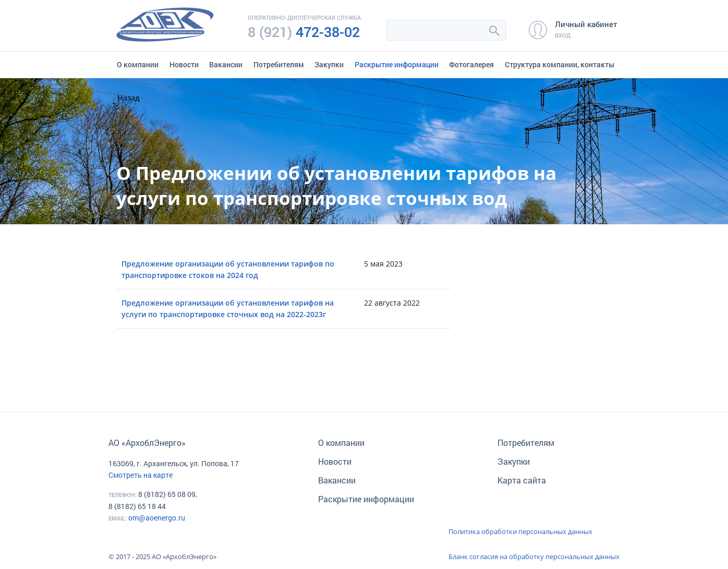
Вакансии (226, 64)
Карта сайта (522, 480)
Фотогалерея (471, 64)
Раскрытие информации (397, 64)
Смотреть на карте (141, 475)
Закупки (329, 64)
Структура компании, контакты (560, 64)
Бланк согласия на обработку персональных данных (534, 556)
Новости (184, 64)
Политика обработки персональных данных (520, 531)
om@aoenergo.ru (157, 518)
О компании (138, 64)
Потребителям (279, 64)
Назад (129, 98)
